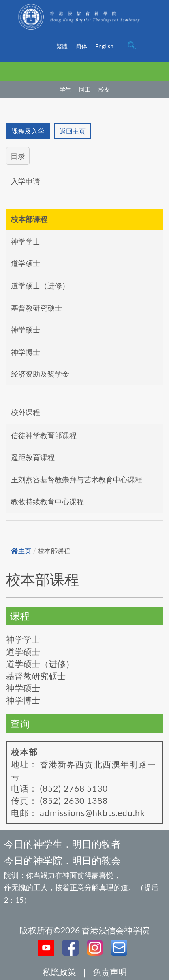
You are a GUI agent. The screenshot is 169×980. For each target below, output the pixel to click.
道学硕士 (26, 263)
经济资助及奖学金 (40, 374)
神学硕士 (26, 330)
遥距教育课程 (33, 457)
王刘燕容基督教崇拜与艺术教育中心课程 (77, 479)
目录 (18, 156)
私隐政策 (59, 972)
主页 (21, 551)
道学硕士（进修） (40, 285)
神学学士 (26, 241)
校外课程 (26, 412)
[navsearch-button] (132, 46)
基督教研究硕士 (36, 308)
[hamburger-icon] (9, 72)
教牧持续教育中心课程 (47, 501)
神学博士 (26, 352)
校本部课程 (29, 219)
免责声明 (110, 972)
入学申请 (26, 181)
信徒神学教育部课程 (44, 435)
